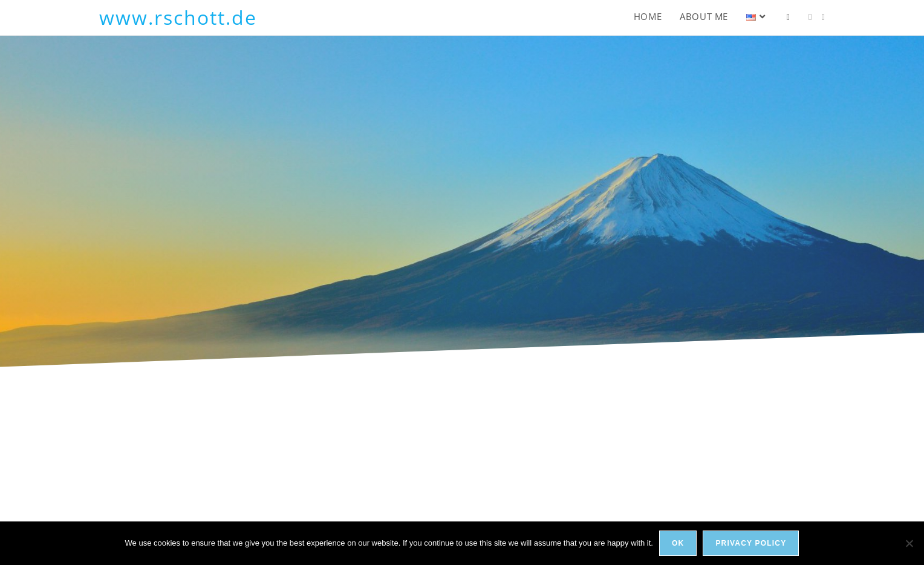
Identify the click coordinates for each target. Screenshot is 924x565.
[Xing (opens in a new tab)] (823, 17)
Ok (678, 543)
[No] (909, 543)
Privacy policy (751, 543)
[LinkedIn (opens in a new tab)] (810, 17)
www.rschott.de (178, 17)
